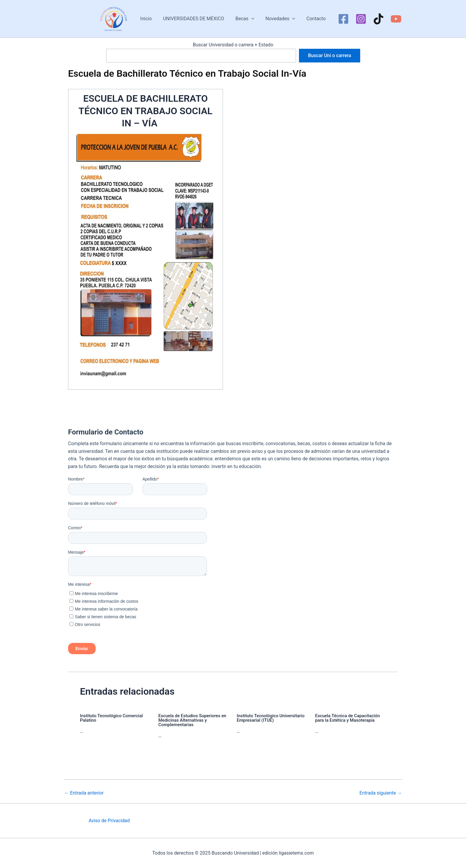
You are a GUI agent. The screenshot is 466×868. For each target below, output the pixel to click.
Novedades (278, 19)
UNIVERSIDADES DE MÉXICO (195, 19)
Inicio (149, 19)
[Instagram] (356, 19)
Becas (245, 19)
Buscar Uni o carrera (329, 55)
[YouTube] (392, 19)
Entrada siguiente (380, 793)
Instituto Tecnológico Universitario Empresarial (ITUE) (271, 718)
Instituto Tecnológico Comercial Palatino (112, 718)
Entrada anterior (84, 793)
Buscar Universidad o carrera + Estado (233, 45)
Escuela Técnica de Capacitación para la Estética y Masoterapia (348, 718)
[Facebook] (339, 19)
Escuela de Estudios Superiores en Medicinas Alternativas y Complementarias (193, 720)
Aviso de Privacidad (109, 821)
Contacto (312, 19)
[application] (251, 19)
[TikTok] (374, 19)
